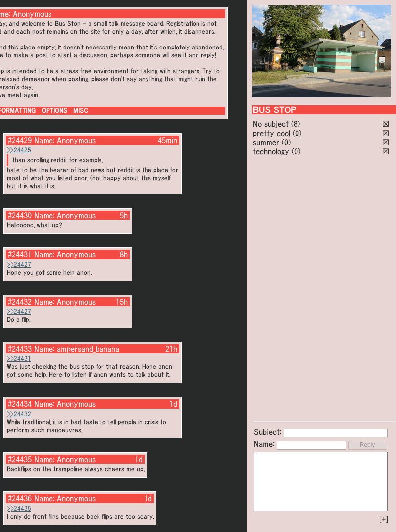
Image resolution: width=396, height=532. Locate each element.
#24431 (20, 254)
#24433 (20, 349)
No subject (272, 124)
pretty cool (272, 133)
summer (266, 142)
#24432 (20, 302)
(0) (297, 133)
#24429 (20, 140)
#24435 (20, 459)
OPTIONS (54, 111)
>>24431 (19, 359)
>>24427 (19, 265)
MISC (81, 111)
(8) (296, 124)
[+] (384, 519)
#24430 (20, 215)
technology (271, 151)
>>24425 (19, 150)
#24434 (20, 404)
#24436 (20, 498)
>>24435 (19, 508)
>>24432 (19, 414)
